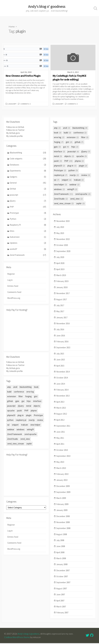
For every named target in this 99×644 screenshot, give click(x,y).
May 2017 (60, 312)
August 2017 (62, 300)
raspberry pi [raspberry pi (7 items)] (61, 176)
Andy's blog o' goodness (29, 635)
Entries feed (13, 287)
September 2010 (63, 458)
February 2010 (62, 476)
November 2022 (63, 240)
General (28, 184)
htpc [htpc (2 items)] (75, 147)
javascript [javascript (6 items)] (73, 152)
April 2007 (60, 603)
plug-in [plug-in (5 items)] (72, 166)
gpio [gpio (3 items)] (57, 147)
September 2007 (63, 585)
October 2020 (62, 246)
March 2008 (61, 561)
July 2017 (60, 307)
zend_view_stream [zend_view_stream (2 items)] (64, 204)
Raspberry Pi (28, 226)
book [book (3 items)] (58, 133)
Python (28, 220)
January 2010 (62, 482)
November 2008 (63, 524)
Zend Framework (28, 256)
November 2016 (63, 325)
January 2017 (62, 319)
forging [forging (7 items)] (59, 142)
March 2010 (61, 470)
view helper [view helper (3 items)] (60, 185)
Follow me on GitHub (15, 127)
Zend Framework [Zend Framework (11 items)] (63, 194)
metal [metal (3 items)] (58, 157)
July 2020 (60, 258)
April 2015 (60, 367)
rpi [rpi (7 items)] (57, 180)
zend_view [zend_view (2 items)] (76, 199)
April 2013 (60, 403)
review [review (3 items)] (86, 176)
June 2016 (61, 337)
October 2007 (62, 579)
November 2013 (63, 397)
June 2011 (61, 434)
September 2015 (63, 349)
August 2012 (62, 415)
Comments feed (14, 293)
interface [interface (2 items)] (59, 152)
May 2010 (60, 464)
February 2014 (62, 391)
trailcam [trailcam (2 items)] (79, 180)
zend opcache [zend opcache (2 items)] (83, 194)
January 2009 (62, 512)
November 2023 (63, 222)
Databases (28, 165)
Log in (10, 281)
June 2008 (61, 548)
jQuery (28, 202)
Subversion (28, 238)
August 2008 (62, 536)
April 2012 (60, 421)
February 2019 (62, 282)
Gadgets (28, 177)
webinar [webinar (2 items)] (74, 185)
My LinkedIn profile (14, 136)
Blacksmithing (28, 153)
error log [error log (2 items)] (59, 138)
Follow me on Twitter (15, 130)
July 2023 (60, 228)
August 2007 (62, 591)
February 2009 (62, 506)
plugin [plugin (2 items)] (83, 166)
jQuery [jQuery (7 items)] (86, 152)
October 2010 (62, 452)
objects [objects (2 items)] (69, 157)
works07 (28, 250)
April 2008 (60, 555)
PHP (28, 208)
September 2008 (63, 530)
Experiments (28, 171)
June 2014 (61, 385)
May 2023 (60, 234)
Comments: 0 (26, 104)
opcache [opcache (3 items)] (82, 157)
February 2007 (62, 615)
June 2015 (61, 361)
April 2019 (60, 270)
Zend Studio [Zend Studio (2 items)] (61, 199)
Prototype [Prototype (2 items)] (60, 171)
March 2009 (61, 500)
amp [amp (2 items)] (57, 128)
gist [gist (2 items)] (69, 142)
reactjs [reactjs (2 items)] (74, 176)
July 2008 (60, 543)
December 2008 (63, 518)
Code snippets (28, 159)
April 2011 (60, 446)
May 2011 (60, 440)
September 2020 (63, 252)
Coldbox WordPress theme (17, 638)
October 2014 (62, 379)
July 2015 (60, 355)
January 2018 (62, 288)
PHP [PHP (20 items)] (68, 161)
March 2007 (61, 609)
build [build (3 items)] (67, 133)
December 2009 (63, 488)
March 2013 (61, 409)
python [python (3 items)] (73, 171)
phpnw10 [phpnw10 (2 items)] (59, 166)
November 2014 (63, 373)
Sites (28, 232)
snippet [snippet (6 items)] (67, 180)
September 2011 (63, 428)
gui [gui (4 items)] (66, 147)
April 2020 (60, 264)
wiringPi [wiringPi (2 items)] (72, 190)
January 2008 (62, 567)
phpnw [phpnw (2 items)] (79, 161)
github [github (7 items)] (79, 142)
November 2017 (63, 294)
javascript (13, 104)
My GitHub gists (13, 133)
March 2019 (61, 276)
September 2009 (63, 494)
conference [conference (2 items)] (80, 133)
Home (12, 26)
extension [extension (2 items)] (73, 138)
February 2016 (62, 343)
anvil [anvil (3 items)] (67, 128)
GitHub (28, 190)
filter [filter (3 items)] (85, 138)
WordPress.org (14, 299)
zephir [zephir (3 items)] (80, 204)
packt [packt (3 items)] (58, 161)
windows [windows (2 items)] (59, 190)
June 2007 (61, 597)
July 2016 (60, 331)
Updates (28, 244)
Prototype (28, 214)
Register (11, 275)
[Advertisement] (26, 332)
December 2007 (63, 573)
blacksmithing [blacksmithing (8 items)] (80, 128)
